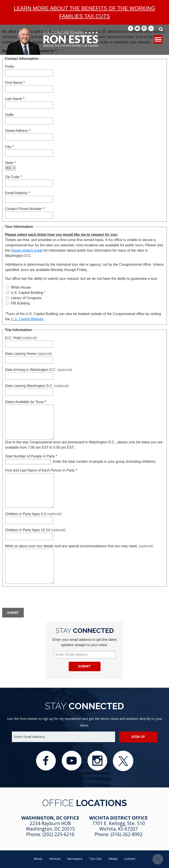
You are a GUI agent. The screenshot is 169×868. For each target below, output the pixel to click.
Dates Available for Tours (26, 402)
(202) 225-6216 (58, 834)
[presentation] (36, 598)
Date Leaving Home (28, 354)
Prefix (10, 67)
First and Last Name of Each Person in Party (41, 470)
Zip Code (13, 177)
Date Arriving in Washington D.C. (39, 370)
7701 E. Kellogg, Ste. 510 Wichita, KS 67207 (118, 826)
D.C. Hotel (21, 338)
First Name (15, 83)
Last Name (15, 99)
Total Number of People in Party (31, 456)
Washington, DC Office (50, 818)
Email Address (17, 193)
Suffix (9, 115)
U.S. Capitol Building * (26, 293)
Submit (84, 666)
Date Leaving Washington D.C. (37, 386)
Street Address (18, 131)
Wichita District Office (118, 818)
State (10, 163)
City (9, 147)
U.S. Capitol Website (27, 319)
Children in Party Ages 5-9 (33, 514)
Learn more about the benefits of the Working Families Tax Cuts (85, 12)
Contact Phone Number (25, 209)
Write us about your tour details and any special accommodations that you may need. (79, 546)
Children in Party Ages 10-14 (35, 530)
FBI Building (18, 303)
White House (18, 287)
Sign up (138, 737)
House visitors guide (27, 250)
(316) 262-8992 (127, 834)
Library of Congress (24, 298)
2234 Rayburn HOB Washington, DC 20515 (50, 826)
